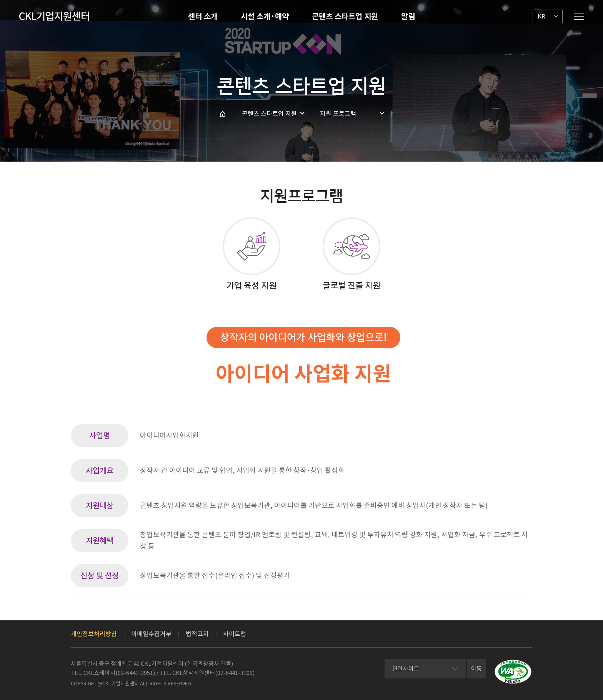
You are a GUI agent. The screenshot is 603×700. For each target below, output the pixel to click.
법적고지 (197, 634)
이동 (476, 669)
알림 (408, 17)
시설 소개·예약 (265, 17)
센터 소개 (203, 17)
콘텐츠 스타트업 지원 (345, 17)
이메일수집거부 (151, 634)
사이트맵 (235, 634)
